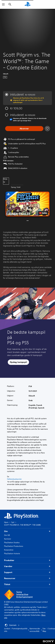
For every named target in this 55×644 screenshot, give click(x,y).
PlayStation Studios (12, 542)
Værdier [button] (27, 566)
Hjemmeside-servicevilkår (35, 630)
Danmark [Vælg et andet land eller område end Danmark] (12, 625)
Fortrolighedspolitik (20, 629)
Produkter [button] (27, 560)
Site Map (44, 630)
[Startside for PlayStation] (28, 4)
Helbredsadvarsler (14, 479)
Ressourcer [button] (27, 578)
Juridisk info (7, 630)
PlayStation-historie (12, 553)
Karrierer (8, 539)
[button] (28, 204)
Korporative (9, 550)
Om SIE (7, 535)
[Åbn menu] (3, 4)
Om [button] (27, 531)
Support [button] (27, 572)
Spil (13, 522)
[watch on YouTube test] (43, 213)
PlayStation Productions (14, 546)
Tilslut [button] (27, 584)
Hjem (6, 522)
